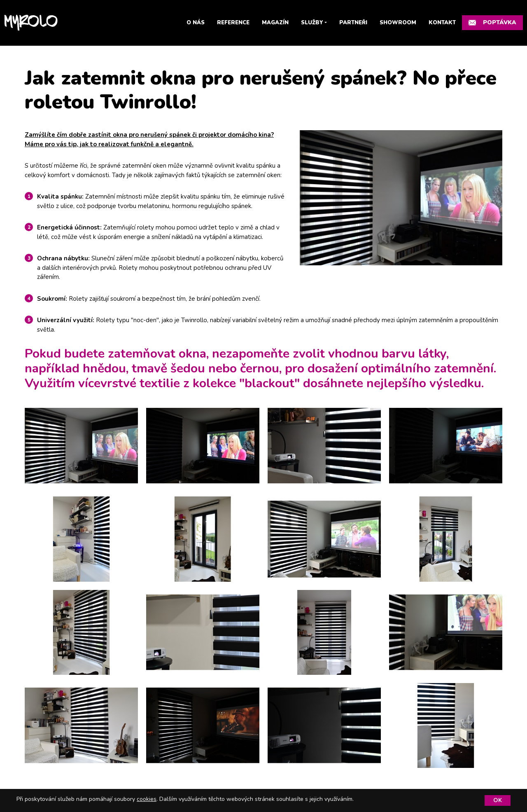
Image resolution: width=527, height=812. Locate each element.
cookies (147, 799)
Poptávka (492, 22)
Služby (312, 23)
